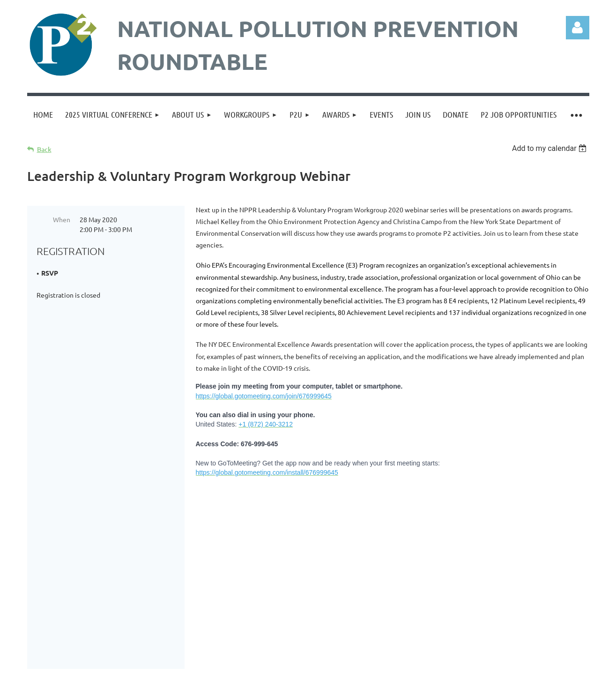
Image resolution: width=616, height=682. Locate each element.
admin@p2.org (343, 561)
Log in (578, 28)
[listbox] (551, 148)
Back (44, 149)
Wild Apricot (478, 670)
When (62, 219)
